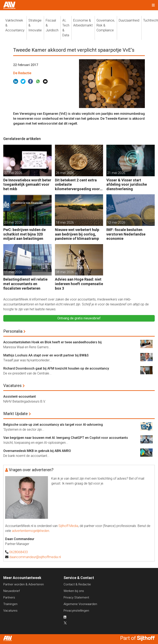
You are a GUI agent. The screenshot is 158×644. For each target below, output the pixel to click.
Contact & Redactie (77, 584)
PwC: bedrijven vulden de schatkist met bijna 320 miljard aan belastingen (24, 234)
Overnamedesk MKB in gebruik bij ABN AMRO (37, 451)
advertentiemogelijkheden (31, 531)
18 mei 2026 (65, 222)
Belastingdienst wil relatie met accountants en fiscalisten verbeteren (25, 284)
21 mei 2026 (116, 173)
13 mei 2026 (116, 222)
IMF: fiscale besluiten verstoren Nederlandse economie (126, 234)
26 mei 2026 (65, 173)
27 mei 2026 (13, 173)
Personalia (13, 331)
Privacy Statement (76, 597)
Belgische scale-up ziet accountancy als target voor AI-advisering (53, 425)
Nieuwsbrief (12, 591)
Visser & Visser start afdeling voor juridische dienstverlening (127, 184)
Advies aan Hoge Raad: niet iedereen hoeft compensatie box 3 (79, 284)
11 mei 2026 (13, 272)
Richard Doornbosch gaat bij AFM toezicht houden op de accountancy (56, 368)
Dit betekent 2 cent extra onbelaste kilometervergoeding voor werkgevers (77, 185)
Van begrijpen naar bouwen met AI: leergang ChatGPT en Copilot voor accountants (66, 438)
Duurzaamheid (129, 20)
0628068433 (19, 552)
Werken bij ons (74, 591)
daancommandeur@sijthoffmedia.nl (35, 557)
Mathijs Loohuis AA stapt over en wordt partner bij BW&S (46, 355)
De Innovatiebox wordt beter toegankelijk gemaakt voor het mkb (27, 184)
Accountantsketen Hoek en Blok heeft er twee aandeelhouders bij (52, 342)
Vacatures (12, 386)
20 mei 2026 (13, 222)
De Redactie (22, 73)
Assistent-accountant (20, 397)
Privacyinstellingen (76, 611)
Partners (9, 597)
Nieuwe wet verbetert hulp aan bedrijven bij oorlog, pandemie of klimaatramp (77, 234)
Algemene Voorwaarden (80, 604)
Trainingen (10, 604)
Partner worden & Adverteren (24, 584)
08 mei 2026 (65, 272)
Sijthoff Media (68, 526)
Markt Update (16, 414)
